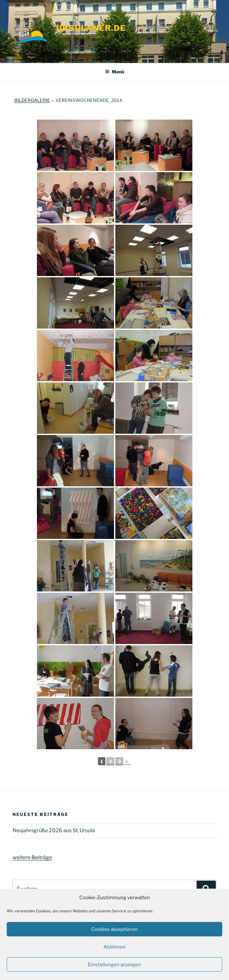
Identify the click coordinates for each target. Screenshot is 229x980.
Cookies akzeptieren (114, 929)
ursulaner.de (91, 28)
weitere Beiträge (32, 857)
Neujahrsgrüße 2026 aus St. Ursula (54, 830)
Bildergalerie (32, 100)
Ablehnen (114, 947)
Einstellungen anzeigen (114, 965)
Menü (114, 72)
